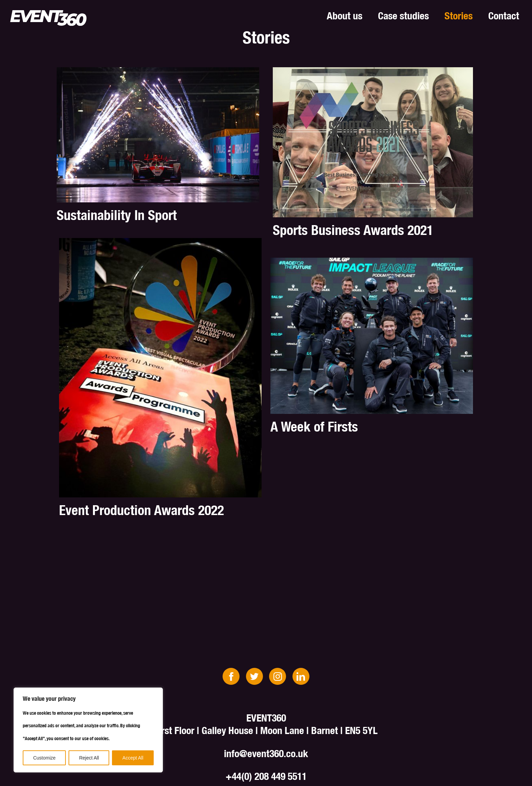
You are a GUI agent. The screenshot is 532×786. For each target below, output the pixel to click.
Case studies (403, 16)
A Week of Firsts (314, 427)
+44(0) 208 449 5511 (266, 776)
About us (345, 16)
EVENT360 (48, 18)
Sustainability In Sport (117, 215)
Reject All (89, 758)
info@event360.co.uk (266, 753)
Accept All (133, 758)
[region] (88, 730)
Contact (504, 16)
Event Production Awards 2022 (141, 510)
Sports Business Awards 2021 (353, 230)
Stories (459, 16)
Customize (44, 758)
